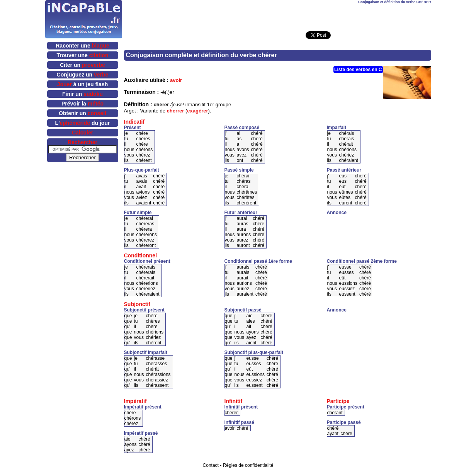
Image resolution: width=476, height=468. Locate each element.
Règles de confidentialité (248, 465)
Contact (211, 465)
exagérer (197, 111)
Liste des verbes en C (358, 70)
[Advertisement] (277, 16)
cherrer (176, 111)
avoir (176, 80)
